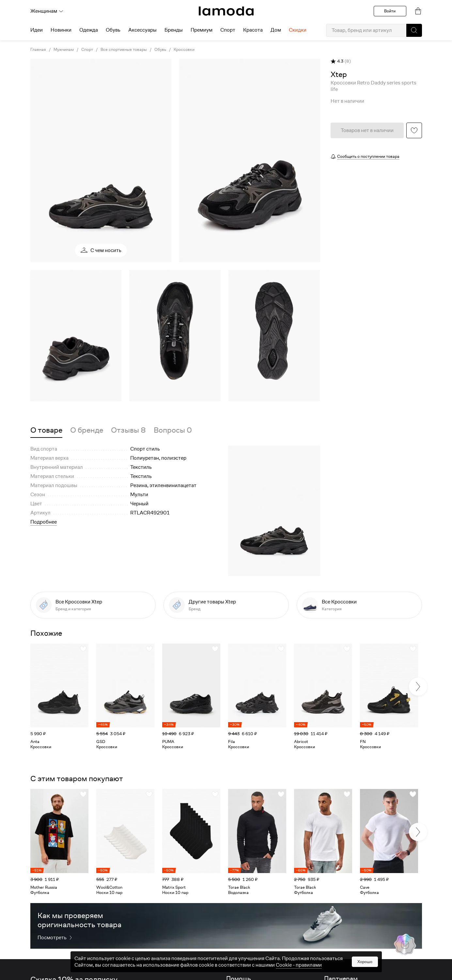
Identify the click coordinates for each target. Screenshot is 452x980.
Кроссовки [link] (184, 50)
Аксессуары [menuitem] (142, 30)
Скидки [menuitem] (298, 30)
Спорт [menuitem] (228, 30)
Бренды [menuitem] (174, 30)
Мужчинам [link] (64, 50)
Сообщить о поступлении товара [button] (368, 156)
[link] (226, 11)
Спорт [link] (87, 50)
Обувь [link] (160, 50)
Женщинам (47, 11)
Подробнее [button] (44, 522)
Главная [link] (38, 50)
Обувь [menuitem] (113, 30)
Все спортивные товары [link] (124, 50)
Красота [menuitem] (253, 30)
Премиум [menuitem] (202, 30)
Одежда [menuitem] (89, 30)
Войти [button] (390, 11)
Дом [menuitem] (276, 30)
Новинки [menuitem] (61, 30)
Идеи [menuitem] (37, 30)
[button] (414, 30)
